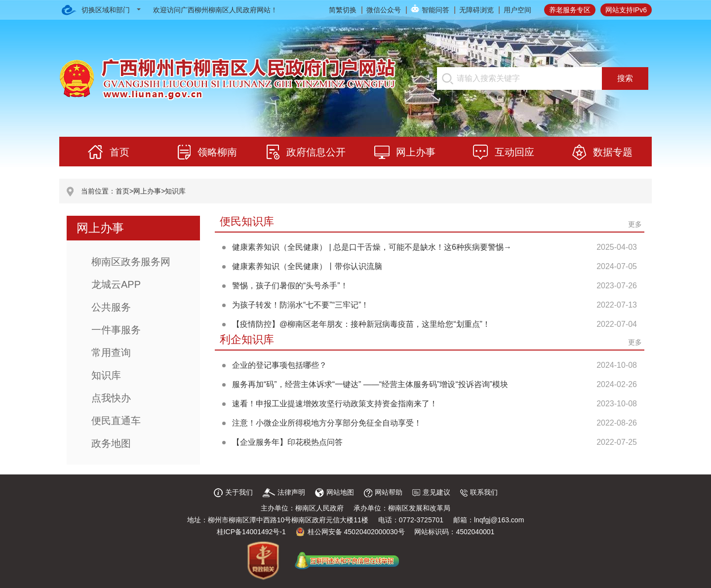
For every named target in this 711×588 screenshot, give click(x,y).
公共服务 (111, 307)
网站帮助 (383, 492)
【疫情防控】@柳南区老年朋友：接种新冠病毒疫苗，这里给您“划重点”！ (361, 324)
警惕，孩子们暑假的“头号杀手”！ (290, 286)
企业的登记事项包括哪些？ (279, 365)
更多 (635, 224)
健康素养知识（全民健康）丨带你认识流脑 (307, 266)
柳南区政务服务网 (131, 262)
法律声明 (284, 492)
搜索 (625, 78)
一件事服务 (116, 330)
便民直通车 (116, 421)
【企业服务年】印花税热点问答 (287, 442)
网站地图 (335, 492)
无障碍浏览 (476, 10)
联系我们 (479, 492)
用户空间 (517, 10)
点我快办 (111, 398)
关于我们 (233, 492)
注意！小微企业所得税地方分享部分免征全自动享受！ (327, 423)
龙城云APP (116, 284)
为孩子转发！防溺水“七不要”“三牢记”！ (300, 305)
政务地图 (111, 443)
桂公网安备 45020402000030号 (350, 532)
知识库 (175, 191)
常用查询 (111, 353)
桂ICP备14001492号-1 (251, 532)
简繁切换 (343, 10)
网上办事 (147, 191)
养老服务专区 (570, 10)
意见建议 (431, 492)
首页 (122, 191)
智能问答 (435, 10)
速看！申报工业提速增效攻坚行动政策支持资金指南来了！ (335, 404)
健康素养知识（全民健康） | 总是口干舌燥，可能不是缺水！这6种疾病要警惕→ (372, 247)
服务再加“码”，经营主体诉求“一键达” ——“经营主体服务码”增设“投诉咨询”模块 (370, 384)
